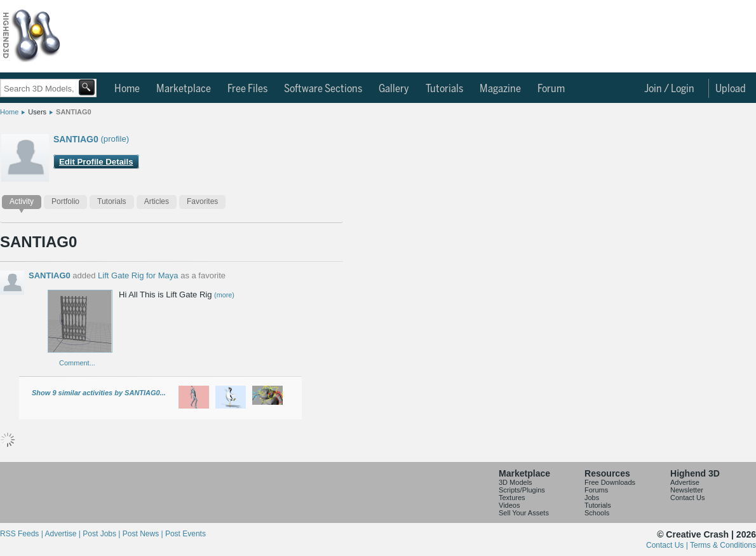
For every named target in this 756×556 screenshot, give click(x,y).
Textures (512, 498)
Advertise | (64, 534)
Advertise (685, 482)
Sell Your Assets (524, 513)
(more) (224, 295)
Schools (597, 513)
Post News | (144, 534)
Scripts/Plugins (522, 490)
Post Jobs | (102, 534)
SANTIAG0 (74, 112)
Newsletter (687, 490)
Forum (551, 89)
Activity (22, 201)
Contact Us (687, 498)
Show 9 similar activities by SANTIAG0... (99, 393)
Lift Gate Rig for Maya (138, 275)
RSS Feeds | (22, 534)
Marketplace (184, 89)
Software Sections (323, 89)
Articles (157, 201)
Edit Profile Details (96, 162)
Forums (596, 490)
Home (127, 89)
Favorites (202, 201)
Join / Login (669, 89)
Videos (509, 505)
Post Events (186, 534)
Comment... (77, 363)
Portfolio (65, 201)
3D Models (516, 482)
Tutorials (444, 89)
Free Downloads (610, 482)
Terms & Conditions (723, 545)
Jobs (592, 498)
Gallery (394, 89)
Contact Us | (668, 545)
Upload (731, 89)
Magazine (500, 89)
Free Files (247, 89)
